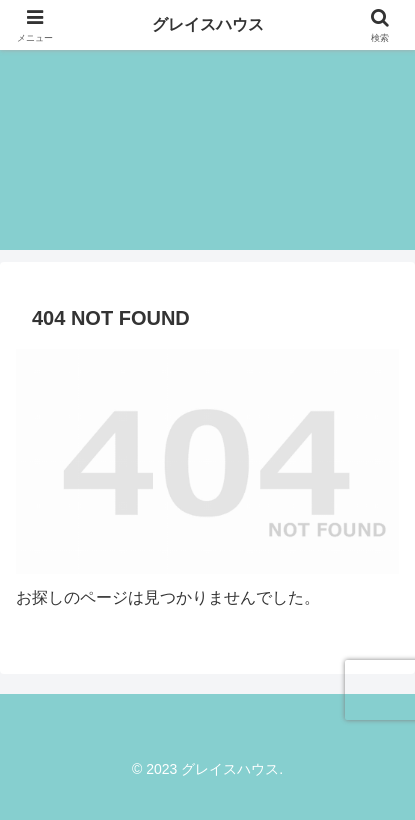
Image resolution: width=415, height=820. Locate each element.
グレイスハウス (208, 24)
